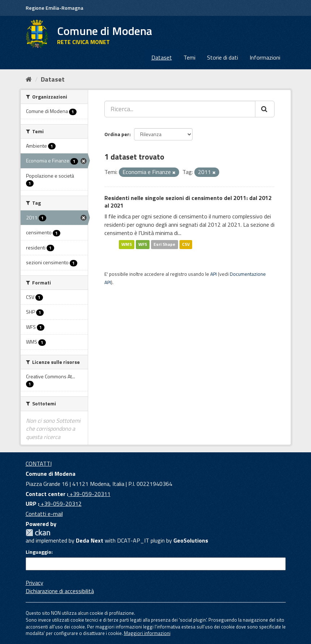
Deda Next (90, 540)
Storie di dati (223, 57)
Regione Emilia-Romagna (55, 8)
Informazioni (265, 57)
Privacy (34, 583)
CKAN (38, 533)
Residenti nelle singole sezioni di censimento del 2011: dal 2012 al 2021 (188, 202)
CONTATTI (39, 464)
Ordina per (117, 134)
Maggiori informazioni (147, 633)
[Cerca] (265, 109)
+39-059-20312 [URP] (61, 504)
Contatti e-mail (44, 514)
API (213, 274)
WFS (143, 245)
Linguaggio (38, 552)
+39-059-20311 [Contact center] (89, 494)
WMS (127, 245)
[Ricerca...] (180, 109)
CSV (186, 245)
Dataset (162, 57)
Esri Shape (164, 245)
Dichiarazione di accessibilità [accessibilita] (60, 591)
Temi (189, 57)
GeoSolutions (191, 540)
